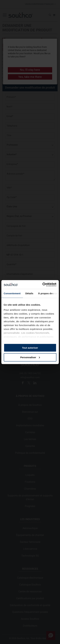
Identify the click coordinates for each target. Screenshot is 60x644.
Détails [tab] (29, 293)
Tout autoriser (30, 348)
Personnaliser (30, 357)
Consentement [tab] (12, 293)
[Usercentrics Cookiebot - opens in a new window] (43, 285)
